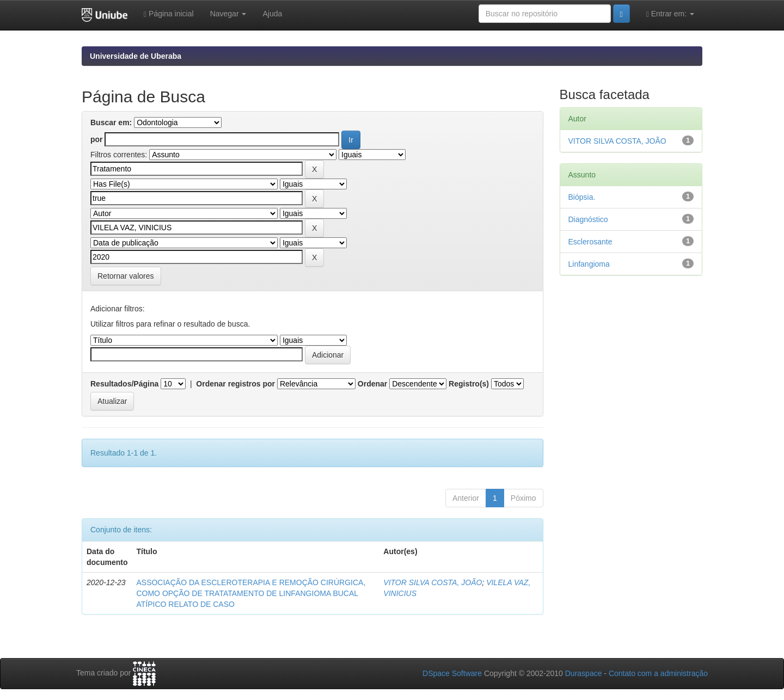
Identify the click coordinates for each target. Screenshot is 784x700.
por (97, 139)
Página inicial (169, 14)
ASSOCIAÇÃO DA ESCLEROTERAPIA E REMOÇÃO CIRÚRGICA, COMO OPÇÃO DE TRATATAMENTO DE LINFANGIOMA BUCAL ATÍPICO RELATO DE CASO (251, 593)
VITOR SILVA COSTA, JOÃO (433, 582)
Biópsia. (582, 197)
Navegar (228, 14)
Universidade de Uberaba (136, 56)
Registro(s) (469, 384)
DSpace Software (452, 673)
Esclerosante (590, 242)
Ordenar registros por (235, 384)
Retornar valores (126, 276)
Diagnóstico (588, 219)
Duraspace (584, 673)
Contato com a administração (658, 673)
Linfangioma (589, 264)
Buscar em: (111, 122)
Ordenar (372, 384)
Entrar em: (670, 14)
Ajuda (272, 14)
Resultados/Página (124, 384)
